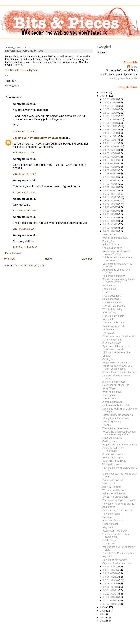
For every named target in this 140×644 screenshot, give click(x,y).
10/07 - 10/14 (111, 140)
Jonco (134, 67)
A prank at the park (113, 402)
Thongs (107, 425)
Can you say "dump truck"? (117, 510)
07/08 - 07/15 (111, 184)
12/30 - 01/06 (111, 99)
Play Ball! (108, 527)
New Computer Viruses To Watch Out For (117, 253)
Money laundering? (113, 302)
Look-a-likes (109, 289)
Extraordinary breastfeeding (118, 415)
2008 (103, 92)
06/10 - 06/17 (111, 197)
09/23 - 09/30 (111, 147)
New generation (111, 514)
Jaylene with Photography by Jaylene (37, 138)
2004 (103, 614)
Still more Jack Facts (114, 493)
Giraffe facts (109, 540)
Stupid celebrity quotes (115, 363)
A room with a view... (114, 454)
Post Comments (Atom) (32, 266)
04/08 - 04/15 (111, 228)
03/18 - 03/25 (111, 570)
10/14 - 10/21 (111, 136)
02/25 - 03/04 (111, 580)
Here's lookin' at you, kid (116, 385)
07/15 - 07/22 (111, 180)
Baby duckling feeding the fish (119, 336)
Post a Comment (13, 253)
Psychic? (107, 556)
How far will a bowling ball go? (119, 504)
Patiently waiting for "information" (113, 449)
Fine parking (109, 312)
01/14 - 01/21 (111, 600)
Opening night (110, 524)
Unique (106, 356)
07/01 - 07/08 (111, 187)
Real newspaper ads (114, 326)
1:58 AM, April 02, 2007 (24, 192)
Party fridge (109, 388)
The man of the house (115, 323)
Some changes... (112, 299)
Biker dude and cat (113, 480)
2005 (103, 611)
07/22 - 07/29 (111, 177)
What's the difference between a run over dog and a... (119, 433)
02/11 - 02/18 (111, 587)
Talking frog (109, 544)
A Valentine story (112, 343)
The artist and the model (116, 428)
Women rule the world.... (116, 490)
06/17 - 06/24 (111, 194)
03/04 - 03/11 (111, 577)
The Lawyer (109, 333)
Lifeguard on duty (112, 248)
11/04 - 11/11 (111, 126)
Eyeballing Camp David (115, 497)
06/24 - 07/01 (111, 190)
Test (14, 81)
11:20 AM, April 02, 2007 (25, 211)
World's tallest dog (113, 309)
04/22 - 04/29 (111, 221)
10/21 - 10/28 (111, 133)
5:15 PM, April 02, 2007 (24, 229)
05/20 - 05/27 (111, 207)
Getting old (108, 359)
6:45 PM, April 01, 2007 (24, 153)
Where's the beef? (112, 392)
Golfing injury (110, 441)
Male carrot (109, 483)
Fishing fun (109, 241)
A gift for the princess (114, 382)
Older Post (87, 259)
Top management (112, 340)
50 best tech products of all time (120, 372)
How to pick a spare (113, 458)
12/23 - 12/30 (111, 102)
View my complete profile (124, 78)
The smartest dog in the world (119, 500)
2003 (103, 617)
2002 (103, 621)
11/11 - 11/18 (111, 123)
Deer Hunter (109, 234)
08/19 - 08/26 (111, 163)
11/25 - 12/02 (111, 116)
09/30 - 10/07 (111, 143)
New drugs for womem (115, 560)
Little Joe (107, 292)
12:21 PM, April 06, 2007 (25, 247)
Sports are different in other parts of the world (117, 348)
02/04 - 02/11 (111, 590)
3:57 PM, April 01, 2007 (24, 131)
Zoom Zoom (109, 398)
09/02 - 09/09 (111, 157)
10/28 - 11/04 (111, 130)
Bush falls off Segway (114, 461)
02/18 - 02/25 (111, 584)
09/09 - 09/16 (111, 153)
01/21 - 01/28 (111, 597)
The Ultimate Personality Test (24, 51)
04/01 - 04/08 (111, 231)
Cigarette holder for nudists (117, 563)
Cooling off (108, 517)
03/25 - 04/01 (111, 567)
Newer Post (9, 259)
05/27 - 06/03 (111, 204)
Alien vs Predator (112, 487)
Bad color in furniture (114, 276)
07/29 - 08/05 (111, 173)
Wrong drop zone (112, 464)
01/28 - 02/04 (111, 594)
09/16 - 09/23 (111, 150)
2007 (103, 96)
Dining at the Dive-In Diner (117, 352)
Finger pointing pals (113, 316)
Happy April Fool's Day (115, 531)
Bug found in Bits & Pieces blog (120, 445)
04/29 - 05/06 (111, 218)
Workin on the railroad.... (116, 238)
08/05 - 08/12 (111, 170)
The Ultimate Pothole (114, 306)
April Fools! (109, 507)
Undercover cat (111, 329)
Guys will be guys (112, 438)
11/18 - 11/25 (111, 119)
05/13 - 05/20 (111, 211)
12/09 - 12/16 (111, 109)
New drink (108, 319)
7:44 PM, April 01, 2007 (24, 174)
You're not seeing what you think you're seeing (117, 367)
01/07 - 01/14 (111, 604)
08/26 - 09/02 (111, 160)
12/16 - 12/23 (111, 106)
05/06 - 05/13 (111, 214)
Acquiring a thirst (112, 422)
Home (48, 259)
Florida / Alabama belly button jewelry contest (119, 281)
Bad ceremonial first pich (116, 405)
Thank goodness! (112, 296)
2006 (103, 607)
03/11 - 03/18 (111, 573)
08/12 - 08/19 (111, 167)
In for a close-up (111, 245)
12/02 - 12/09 (111, 113)
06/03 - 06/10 (111, 201)
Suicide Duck (110, 285)
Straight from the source (116, 418)
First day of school (113, 520)
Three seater (109, 395)
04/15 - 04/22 (111, 224)
